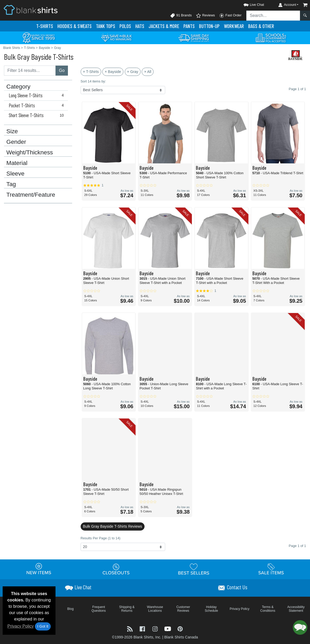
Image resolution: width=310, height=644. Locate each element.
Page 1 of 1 (297, 546)
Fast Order (230, 16)
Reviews (205, 16)
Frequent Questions (99, 609)
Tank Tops (106, 26)
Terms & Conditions (268, 609)
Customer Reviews (183, 609)
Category (18, 87)
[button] (249, 4)
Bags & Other (261, 26)
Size (12, 131)
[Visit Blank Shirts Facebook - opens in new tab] (143, 629)
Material (17, 163)
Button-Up (209, 26)
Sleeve (15, 174)
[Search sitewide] (273, 16)
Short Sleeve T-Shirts (37, 115)
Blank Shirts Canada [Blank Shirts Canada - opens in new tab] (181, 637)
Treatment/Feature (31, 195)
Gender (16, 142)
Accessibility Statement (296, 609)
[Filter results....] (30, 71)
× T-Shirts (91, 72)
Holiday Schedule (211, 609)
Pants (189, 26)
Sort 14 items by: (93, 81)
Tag (11, 184)
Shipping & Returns (127, 609)
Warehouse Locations (155, 609)
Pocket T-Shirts (37, 105)
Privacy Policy (21, 626)
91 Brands (181, 16)
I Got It (43, 626)
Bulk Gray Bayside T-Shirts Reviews (113, 526)
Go (62, 70)
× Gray (133, 72)
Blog (71, 609)
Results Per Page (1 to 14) (101, 538)
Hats (140, 26)
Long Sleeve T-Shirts (37, 95)
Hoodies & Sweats (75, 26)
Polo (125, 26)
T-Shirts (45, 26)
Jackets (164, 26)
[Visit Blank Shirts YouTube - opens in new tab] (168, 629)
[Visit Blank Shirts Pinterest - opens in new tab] (180, 629)
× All (148, 72)
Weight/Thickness (30, 153)
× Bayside (113, 72)
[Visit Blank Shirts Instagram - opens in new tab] (156, 629)
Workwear (234, 26)
